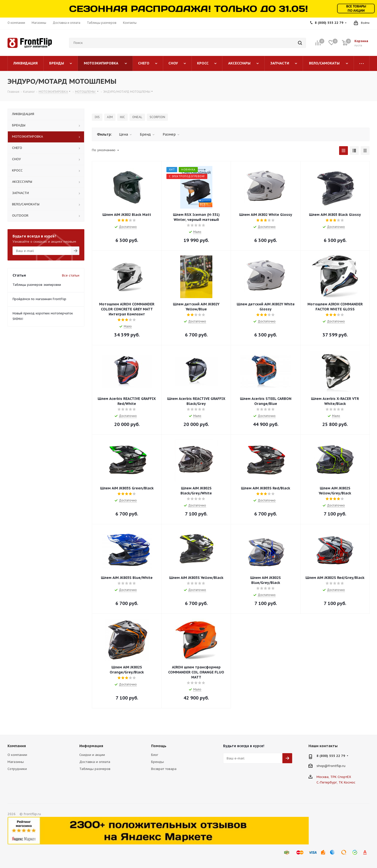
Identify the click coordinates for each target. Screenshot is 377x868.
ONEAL (137, 117)
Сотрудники (17, 769)
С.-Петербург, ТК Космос (336, 782)
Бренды (158, 762)
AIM (110, 117)
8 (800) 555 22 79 (329, 23)
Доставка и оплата (95, 762)
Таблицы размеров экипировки (37, 285)
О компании (17, 755)
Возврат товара (164, 769)
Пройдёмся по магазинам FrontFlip (39, 299)
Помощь (159, 746)
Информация (91, 746)
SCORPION (157, 117)
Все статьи (71, 275)
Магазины (16, 762)
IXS (97, 117)
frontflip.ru (337, 766)
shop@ (322, 766)
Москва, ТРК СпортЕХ (334, 777)
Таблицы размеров (95, 769)
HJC (122, 117)
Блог (155, 755)
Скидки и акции (92, 755)
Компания (17, 746)
